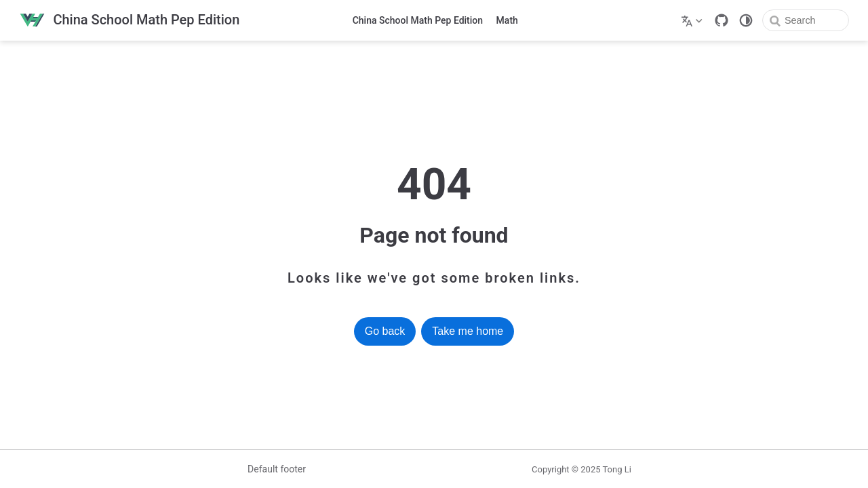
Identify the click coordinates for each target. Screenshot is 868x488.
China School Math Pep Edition (418, 20)
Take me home (468, 331)
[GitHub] (722, 20)
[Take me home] (129, 21)
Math (507, 20)
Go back (385, 331)
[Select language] (693, 20)
